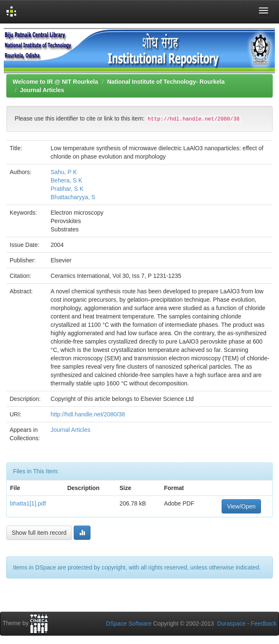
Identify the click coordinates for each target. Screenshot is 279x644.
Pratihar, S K (67, 189)
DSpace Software (129, 623)
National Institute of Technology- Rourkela (166, 82)
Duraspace (231, 623)
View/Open (241, 506)
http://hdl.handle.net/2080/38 (88, 414)
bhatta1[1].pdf (28, 503)
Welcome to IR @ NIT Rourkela (55, 82)
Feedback (264, 623)
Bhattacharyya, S (73, 197)
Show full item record (39, 533)
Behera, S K (67, 180)
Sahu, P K (64, 172)
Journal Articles (42, 90)
